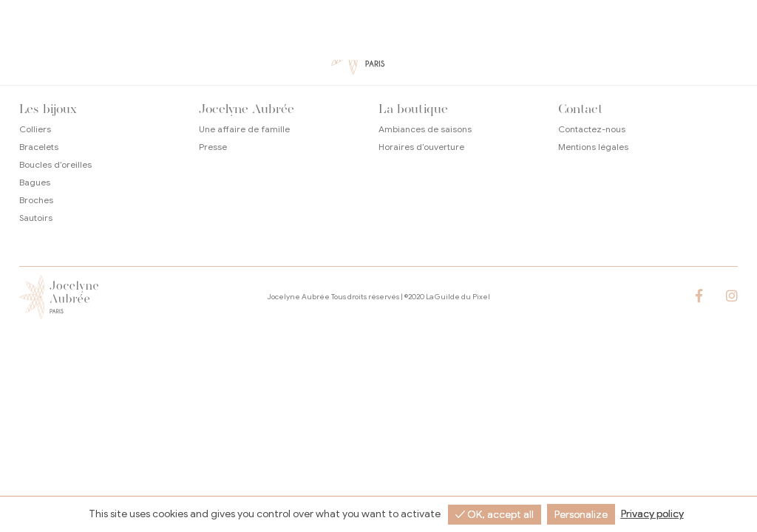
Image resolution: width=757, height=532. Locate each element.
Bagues (35, 182)
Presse (213, 147)
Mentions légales (593, 147)
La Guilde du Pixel (458, 297)
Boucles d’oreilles (55, 164)
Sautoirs (36, 218)
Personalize (581, 515)
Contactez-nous (592, 129)
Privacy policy (652, 514)
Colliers (35, 129)
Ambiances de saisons (425, 129)
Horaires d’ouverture (421, 147)
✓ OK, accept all (495, 515)
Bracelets (39, 147)
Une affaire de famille (244, 129)
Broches (36, 200)
